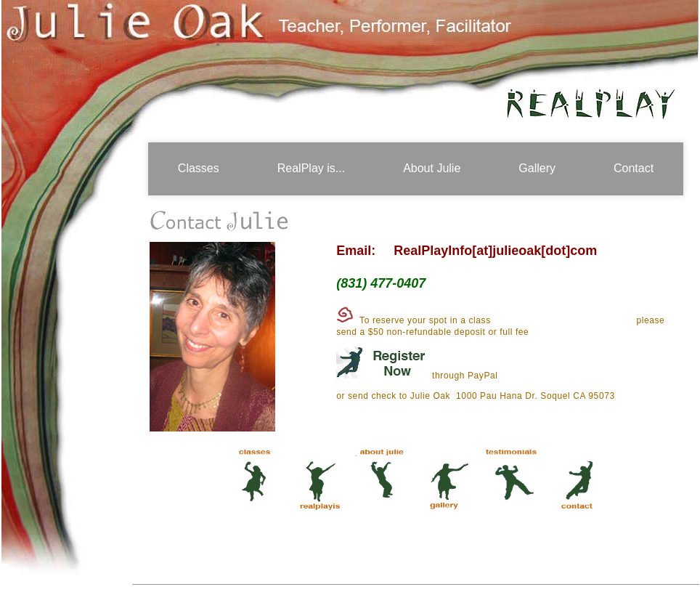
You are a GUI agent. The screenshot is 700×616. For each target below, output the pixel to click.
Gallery (537, 168)
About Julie (432, 168)
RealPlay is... (311, 168)
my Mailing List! (475, 283)
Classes (199, 168)
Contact (634, 168)
